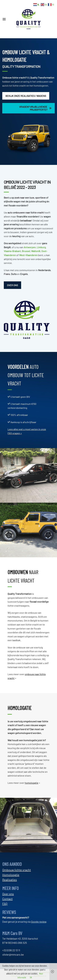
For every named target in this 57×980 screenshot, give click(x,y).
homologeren (41, 86)
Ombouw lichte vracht (14, 78)
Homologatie (11, 875)
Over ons (8, 894)
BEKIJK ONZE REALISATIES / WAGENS (26, 96)
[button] (5, 19)
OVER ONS (12, 285)
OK (31, 977)
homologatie (32, 783)
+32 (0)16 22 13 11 (11, 950)
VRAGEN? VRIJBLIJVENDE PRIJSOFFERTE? (35, 108)
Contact (7, 899)
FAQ (5, 904)
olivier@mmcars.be (13, 954)
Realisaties (10, 880)
